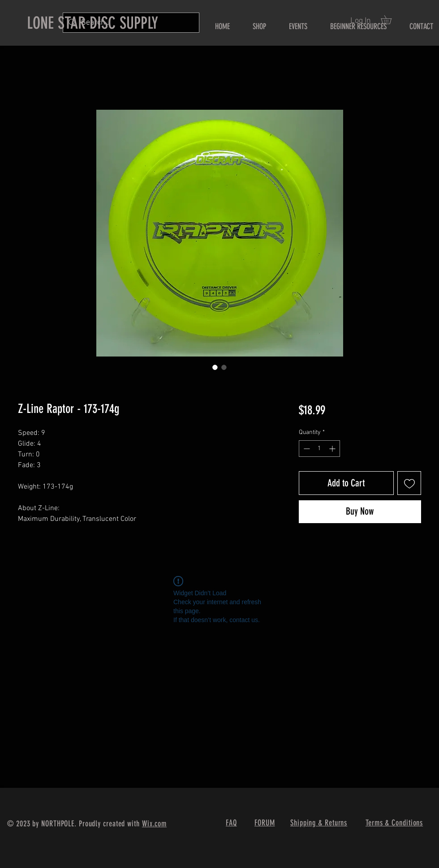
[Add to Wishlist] (409, 483)
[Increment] (333, 449)
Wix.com (154, 824)
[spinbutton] (319, 449)
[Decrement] (306, 449)
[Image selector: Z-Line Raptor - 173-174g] (215, 367)
